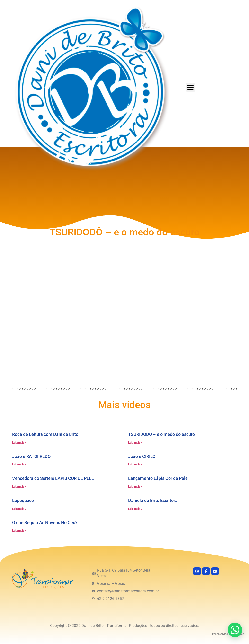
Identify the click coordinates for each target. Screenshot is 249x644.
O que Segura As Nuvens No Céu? (45, 523)
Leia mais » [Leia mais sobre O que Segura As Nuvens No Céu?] (19, 531)
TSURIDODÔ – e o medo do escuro (161, 434)
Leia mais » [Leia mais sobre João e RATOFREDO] (19, 465)
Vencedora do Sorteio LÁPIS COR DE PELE (53, 478)
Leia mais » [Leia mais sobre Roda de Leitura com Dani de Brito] (19, 443)
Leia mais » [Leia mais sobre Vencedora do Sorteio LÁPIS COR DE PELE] (19, 487)
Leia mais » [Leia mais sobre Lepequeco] (19, 509)
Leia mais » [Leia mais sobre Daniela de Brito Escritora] (135, 509)
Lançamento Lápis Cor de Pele (158, 478)
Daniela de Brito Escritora (153, 500)
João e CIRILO (142, 456)
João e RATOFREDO (31, 456)
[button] (235, 630)
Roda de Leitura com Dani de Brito (45, 434)
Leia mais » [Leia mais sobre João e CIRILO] (135, 465)
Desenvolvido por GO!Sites (228, 634)
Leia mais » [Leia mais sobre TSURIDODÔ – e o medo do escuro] (135, 443)
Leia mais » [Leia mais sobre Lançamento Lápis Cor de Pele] (135, 487)
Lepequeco (23, 500)
